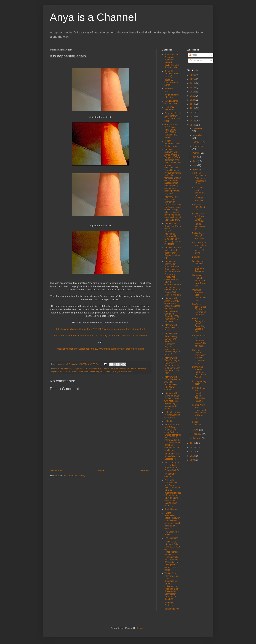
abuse (61, 368)
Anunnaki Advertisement (199, 207)
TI (111, 371)
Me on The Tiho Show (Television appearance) (172, 456)
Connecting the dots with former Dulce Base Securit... (199, 372)
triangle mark (126, 371)
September (198, 146)
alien (66, 368)
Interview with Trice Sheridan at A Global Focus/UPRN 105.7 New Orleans (173, 383)
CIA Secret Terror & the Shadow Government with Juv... (199, 309)
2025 (193, 79)
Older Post (145, 470)
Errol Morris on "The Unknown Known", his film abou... (199, 341)
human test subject (139, 368)
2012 (193, 448)
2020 (193, 100)
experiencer (94, 368)
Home (101, 470)
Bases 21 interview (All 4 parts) (171, 82)
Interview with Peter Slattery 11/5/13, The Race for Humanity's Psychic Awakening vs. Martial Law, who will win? (172, 344)
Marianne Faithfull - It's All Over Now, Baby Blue (199, 281)
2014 (193, 125)
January (197, 438)
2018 (193, 108)
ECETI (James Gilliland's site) (171, 102)
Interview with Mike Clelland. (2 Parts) (172, 328)
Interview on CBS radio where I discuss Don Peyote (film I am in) (173, 253)
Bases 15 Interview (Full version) (171, 74)
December (197, 129)
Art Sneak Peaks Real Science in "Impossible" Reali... (199, 178)
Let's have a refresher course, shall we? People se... (199, 266)
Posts (193, 55)
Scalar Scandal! (198, 423)
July (195, 157)
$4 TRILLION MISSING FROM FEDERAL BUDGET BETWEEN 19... (199, 221)
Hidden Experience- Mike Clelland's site (173, 144)
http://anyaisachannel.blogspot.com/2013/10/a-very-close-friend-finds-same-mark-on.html (100, 336)
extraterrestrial (107, 368)
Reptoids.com (171, 509)
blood (83, 368)
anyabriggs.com (172, 609)
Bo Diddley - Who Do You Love (198, 236)
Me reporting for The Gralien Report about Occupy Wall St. (172, 466)
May (195, 165)
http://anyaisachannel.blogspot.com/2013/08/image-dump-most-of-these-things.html (100, 349)
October (197, 142)
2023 (193, 87)
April (195, 169)
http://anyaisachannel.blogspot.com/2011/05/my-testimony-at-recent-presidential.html (101, 329)
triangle (117, 371)
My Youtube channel (170, 475)
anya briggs (74, 368)
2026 (193, 75)
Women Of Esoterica (170, 604)
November (197, 135)
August (196, 153)
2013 (193, 443)
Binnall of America (169, 90)
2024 (193, 83)
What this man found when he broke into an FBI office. (199, 248)
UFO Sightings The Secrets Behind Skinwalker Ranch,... (199, 395)
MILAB (68, 371)
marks (61, 371)
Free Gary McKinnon (169, 108)
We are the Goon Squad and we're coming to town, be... (198, 194)
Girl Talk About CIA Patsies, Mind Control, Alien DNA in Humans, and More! (171, 131)
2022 (193, 92)
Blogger (141, 628)
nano (86, 371)
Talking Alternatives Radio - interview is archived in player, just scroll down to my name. (172, 521)
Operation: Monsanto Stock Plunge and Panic (199, 295)
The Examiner (171, 538)
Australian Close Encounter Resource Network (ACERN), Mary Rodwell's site (172, 61)
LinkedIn (168, 421)
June (195, 161)
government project (122, 368)
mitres (80, 371)
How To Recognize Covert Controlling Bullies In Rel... (198, 325)
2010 (193, 456)
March (196, 430)
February (197, 434)
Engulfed (196, 257)
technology (105, 371)
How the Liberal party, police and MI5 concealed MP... (199, 356)
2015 (193, 121)
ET (87, 368)
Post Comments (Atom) (74, 476)
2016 (193, 117)
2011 (193, 452)
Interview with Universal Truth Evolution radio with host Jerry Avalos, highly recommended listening (172, 401)
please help (94, 371)
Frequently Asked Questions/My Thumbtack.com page (173, 117)
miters (74, 371)
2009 (193, 460)
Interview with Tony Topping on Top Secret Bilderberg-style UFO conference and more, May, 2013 (172, 366)
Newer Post (56, 470)
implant (54, 371)
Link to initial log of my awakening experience (172, 415)
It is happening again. (199, 383)
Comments (195, 60)
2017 (193, 113)
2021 (193, 96)
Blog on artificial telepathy (172, 96)
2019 (193, 104)
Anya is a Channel (93, 17)
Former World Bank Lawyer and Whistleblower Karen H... (199, 411)
